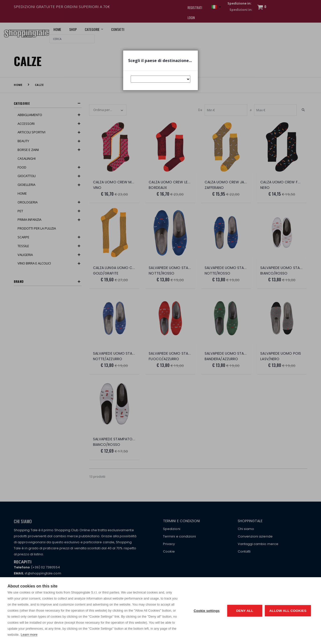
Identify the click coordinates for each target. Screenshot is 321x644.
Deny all (245, 611)
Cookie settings (207, 611)
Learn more (29, 635)
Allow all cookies (288, 611)
